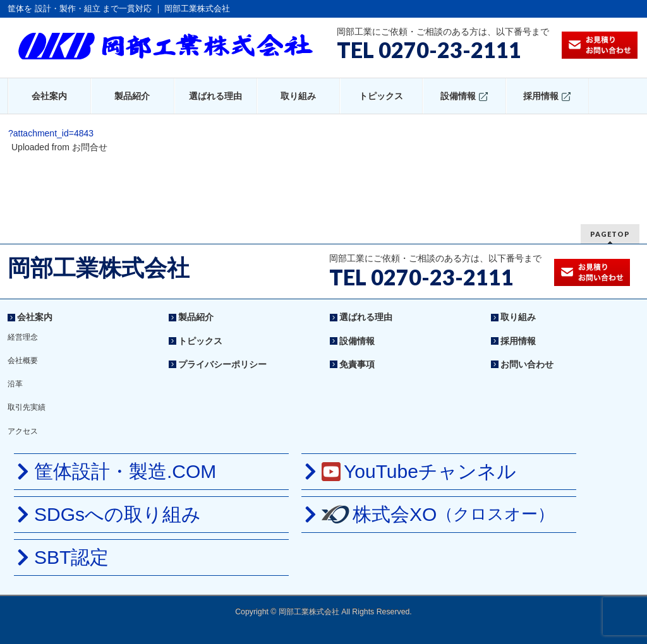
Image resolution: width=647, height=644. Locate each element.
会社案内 (35, 317)
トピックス (200, 341)
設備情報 (357, 341)
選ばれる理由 (366, 317)
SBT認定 (71, 557)
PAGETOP (610, 234)
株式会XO (438, 514)
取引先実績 (27, 407)
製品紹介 (196, 317)
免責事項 (357, 364)
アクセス (23, 431)
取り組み (518, 317)
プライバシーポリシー (222, 364)
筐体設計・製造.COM (125, 471)
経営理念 (23, 337)
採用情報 (518, 341)
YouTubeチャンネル (419, 471)
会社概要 (23, 361)
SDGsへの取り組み (118, 514)
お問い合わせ (527, 364)
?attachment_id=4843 (51, 133)
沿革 (15, 384)
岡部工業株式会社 (99, 268)
